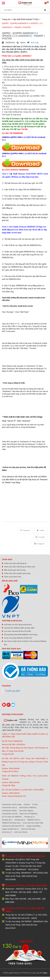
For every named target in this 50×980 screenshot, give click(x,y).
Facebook (25, 530)
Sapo (45, 973)
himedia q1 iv (29, 817)
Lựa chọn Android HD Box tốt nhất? (18, 631)
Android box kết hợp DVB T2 (13, 826)
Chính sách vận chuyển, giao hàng (17, 573)
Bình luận (33, 43)
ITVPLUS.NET (13, 691)
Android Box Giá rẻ (9, 808)
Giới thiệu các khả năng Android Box (18, 625)
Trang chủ (6, 19)
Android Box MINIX (9, 811)
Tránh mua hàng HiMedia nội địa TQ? (18, 638)
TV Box (35, 804)
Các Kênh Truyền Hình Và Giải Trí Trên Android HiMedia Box (25, 643)
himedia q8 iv (20, 820)
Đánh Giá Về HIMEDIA (28, 814)
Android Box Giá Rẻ (10, 814)
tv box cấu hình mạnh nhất (33, 823)
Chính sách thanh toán (13, 577)
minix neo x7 (7, 832)
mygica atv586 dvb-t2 (10, 829)
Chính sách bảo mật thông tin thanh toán (20, 567)
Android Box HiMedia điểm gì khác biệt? (19, 628)
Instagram (39, 544)
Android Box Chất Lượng (12, 804)
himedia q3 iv (7, 820)
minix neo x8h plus (28, 829)
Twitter (41, 530)
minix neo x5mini (21, 832)
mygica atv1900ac (33, 826)
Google (40, 537)
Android (27, 804)
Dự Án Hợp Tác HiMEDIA (12, 817)
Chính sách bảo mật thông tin (15, 563)
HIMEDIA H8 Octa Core (11, 823)
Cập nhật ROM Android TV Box (26, 19)
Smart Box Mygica (26, 811)
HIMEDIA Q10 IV (34, 820)
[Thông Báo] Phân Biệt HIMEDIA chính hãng (21, 635)
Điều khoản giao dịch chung (15, 570)
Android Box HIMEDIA (28, 808)
